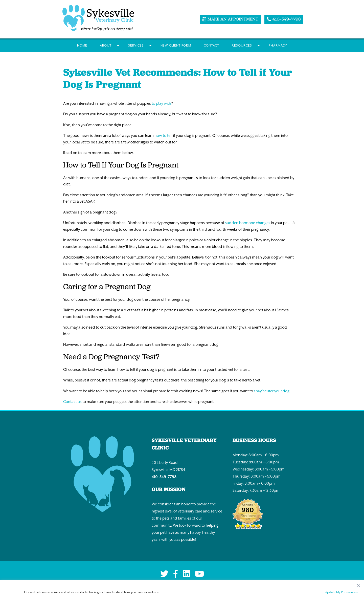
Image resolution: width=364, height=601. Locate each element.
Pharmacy (278, 46)
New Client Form (176, 46)
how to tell (163, 135)
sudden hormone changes (248, 223)
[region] (182, 591)
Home (82, 46)
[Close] (359, 584)
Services (136, 46)
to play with (161, 103)
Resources (242, 46)
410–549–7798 (164, 477)
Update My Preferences (341, 592)
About (106, 46)
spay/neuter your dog (272, 391)
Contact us (72, 402)
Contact (211, 46)
